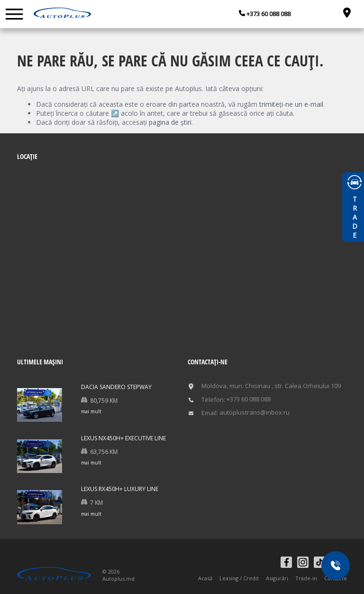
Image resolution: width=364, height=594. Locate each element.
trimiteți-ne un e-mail (291, 104)
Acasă (205, 578)
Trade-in (306, 578)
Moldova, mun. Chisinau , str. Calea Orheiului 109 (271, 386)
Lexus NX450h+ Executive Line (123, 438)
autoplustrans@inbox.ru (255, 413)
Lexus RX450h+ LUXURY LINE (120, 489)
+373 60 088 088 (268, 14)
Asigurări (277, 578)
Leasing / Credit (239, 578)
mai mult (91, 411)
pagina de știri (170, 122)
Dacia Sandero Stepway (116, 387)
